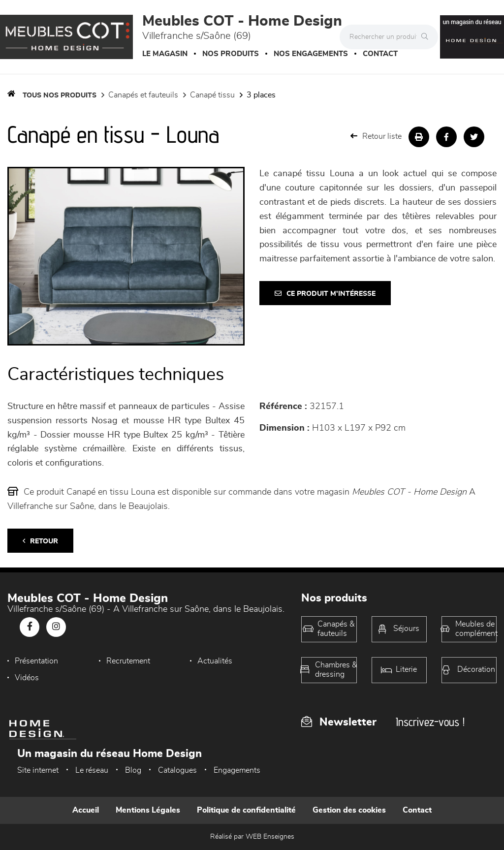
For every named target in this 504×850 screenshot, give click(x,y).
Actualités (215, 661)
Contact (380, 54)
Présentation (36, 661)
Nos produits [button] (231, 54)
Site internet (38, 770)
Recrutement (128, 661)
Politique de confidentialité (246, 810)
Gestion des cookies (349, 810)
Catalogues (177, 770)
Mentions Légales (148, 810)
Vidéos (27, 678)
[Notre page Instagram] (56, 627)
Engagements (237, 770)
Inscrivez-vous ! (430, 722)
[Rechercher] (427, 37)
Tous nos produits (60, 95)
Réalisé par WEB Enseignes (252, 837)
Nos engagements (311, 54)
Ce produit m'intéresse (325, 294)
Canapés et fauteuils (143, 95)
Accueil (86, 810)
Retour (40, 541)
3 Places (261, 95)
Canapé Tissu (212, 95)
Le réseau (92, 770)
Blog (133, 770)
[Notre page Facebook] (30, 627)
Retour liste (376, 136)
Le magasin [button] (165, 54)
